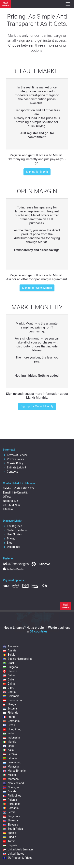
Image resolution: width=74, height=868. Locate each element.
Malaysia (11, 767)
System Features (15, 530)
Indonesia (11, 738)
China (9, 684)
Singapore (12, 816)
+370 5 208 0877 (24, 488)
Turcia (9, 841)
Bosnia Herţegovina (17, 659)
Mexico (10, 775)
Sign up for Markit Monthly (37, 406)
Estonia (10, 708)
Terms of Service (15, 455)
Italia (8, 750)
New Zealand (13, 783)
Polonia (10, 800)
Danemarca (12, 700)
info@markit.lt (21, 493)
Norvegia (11, 787)
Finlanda (11, 713)
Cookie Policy (13, 463)
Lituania (10, 758)
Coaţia (9, 692)
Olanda (10, 791)
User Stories (12, 534)
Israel (9, 746)
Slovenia (10, 825)
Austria (10, 650)
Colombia (11, 696)
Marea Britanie (14, 771)
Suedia (9, 837)
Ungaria (10, 845)
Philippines (12, 796)
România (11, 808)
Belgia (9, 655)
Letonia (10, 754)
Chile (8, 679)
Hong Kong (12, 729)
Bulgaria (10, 667)
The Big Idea (13, 526)
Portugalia (12, 804)
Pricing (9, 539)
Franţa (9, 717)
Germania (11, 721)
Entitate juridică (15, 467)
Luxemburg (12, 762)
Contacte (10, 472)
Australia (11, 646)
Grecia (9, 725)
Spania (10, 833)
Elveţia (9, 704)
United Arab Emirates (18, 849)
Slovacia (10, 820)
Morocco (11, 779)
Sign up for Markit (37, 172)
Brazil (9, 663)
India (8, 733)
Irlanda (10, 742)
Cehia (9, 675)
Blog (8, 543)
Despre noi (11, 547)
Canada (10, 671)
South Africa (13, 829)
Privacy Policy (13, 459)
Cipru (9, 688)
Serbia (9, 812)
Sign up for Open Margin (37, 288)
